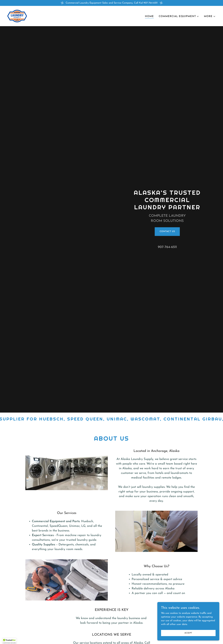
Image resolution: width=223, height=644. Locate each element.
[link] (17, 16)
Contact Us (167, 232)
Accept (188, 633)
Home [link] (149, 16)
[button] (179, 16)
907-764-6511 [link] (167, 247)
